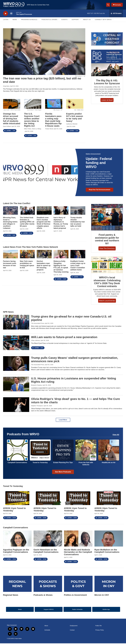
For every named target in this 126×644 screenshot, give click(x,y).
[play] (6, 14)
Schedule (47, 631)
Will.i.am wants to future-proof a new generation (64, 338)
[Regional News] (17, 584)
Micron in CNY (102, 596)
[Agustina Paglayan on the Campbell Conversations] (17, 539)
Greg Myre (6, 87)
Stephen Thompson (37, 406)
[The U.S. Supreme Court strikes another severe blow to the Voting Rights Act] (33, 105)
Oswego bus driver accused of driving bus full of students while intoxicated (12, 119)
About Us (87, 20)
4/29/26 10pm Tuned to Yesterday (45, 510)
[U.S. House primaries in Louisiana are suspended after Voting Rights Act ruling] (16, 385)
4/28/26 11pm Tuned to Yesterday (75, 510)
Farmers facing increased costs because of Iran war (10, 265)
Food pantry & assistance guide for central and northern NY (107, 240)
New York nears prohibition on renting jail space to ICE (27, 265)
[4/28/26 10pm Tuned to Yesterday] (109, 498)
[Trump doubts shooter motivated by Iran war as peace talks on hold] (78, 211)
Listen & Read (107, 101)
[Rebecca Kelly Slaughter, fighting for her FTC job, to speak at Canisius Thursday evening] (61, 255)
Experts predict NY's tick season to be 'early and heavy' (75, 118)
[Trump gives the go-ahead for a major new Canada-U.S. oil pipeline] (16, 323)
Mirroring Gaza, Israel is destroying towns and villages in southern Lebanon (10, 224)
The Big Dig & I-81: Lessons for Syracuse (107, 83)
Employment (74, 626)
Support (75, 20)
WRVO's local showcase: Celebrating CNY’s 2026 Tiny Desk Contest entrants (107, 282)
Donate (118, 5)
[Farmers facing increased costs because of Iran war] (11, 255)
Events (64, 20)
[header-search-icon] (108, 5)
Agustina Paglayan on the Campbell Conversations (16, 551)
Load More (63, 420)
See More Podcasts (63, 472)
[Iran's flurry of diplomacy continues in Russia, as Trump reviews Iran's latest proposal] (61, 211)
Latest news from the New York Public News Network (31, 248)
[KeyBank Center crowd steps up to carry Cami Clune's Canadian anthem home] (78, 255)
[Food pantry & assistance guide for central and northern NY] (107, 218)
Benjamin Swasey (37, 386)
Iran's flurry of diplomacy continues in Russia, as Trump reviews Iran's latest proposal (61, 224)
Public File (98, 626)
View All (116, 435)
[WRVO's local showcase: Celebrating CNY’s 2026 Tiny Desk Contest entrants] (107, 265)
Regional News (11, 596)
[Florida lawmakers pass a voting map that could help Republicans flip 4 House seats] (54, 105)
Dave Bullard (7, 127)
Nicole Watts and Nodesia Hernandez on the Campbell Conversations (78, 553)
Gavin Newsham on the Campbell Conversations (46, 551)
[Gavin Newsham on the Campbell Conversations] (48, 539)
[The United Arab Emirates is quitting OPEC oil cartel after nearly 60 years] (27, 211)
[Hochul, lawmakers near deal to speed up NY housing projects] (44, 255)
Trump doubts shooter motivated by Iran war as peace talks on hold (78, 222)
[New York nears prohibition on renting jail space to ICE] (27, 255)
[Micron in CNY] (109, 584)
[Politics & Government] (78, 584)
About (46, 626)
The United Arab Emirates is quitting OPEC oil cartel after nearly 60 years (27, 222)
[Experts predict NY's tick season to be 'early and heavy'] (75, 105)
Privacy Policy (100, 631)
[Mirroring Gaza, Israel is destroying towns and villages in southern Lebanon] (11, 211)
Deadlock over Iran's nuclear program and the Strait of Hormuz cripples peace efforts (44, 224)
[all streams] (116, 14)
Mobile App (106, 610)
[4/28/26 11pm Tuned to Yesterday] (78, 498)
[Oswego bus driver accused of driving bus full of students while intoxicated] (12, 105)
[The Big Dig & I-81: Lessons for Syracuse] (107, 64)
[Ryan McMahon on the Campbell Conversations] (109, 539)
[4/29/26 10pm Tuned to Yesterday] (48, 498)
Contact (72, 631)
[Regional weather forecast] (107, 40)
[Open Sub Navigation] (10, 20)
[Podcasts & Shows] (48, 584)
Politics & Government (75, 596)
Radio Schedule (77, 610)
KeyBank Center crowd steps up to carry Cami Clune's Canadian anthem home (78, 266)
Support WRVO (49, 610)
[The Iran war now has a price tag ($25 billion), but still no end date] (44, 52)
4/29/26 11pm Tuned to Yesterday (14, 510)
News (15, 20)
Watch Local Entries (107, 301)
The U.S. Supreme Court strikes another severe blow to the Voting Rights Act (32, 121)
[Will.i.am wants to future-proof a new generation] (16, 343)
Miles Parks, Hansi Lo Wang (33, 129)
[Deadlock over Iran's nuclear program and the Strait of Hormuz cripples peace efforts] (44, 211)
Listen (6, 20)
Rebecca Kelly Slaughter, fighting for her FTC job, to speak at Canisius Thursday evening (61, 267)
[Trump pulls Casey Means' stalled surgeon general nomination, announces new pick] (16, 364)
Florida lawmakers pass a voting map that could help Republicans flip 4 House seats (53, 121)
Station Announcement (93, 155)
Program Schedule (29, 20)
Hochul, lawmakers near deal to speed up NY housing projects (44, 266)
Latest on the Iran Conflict (17, 204)
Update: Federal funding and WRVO (99, 163)
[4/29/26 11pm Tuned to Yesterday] (17, 498)
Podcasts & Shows (49, 20)
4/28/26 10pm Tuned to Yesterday (106, 510)
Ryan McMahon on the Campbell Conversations (107, 551)
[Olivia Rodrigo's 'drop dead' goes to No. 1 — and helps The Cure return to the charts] (16, 405)
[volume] (11, 14)
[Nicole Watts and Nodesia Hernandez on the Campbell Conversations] (78, 539)
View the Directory (107, 249)
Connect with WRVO (103, 20)
